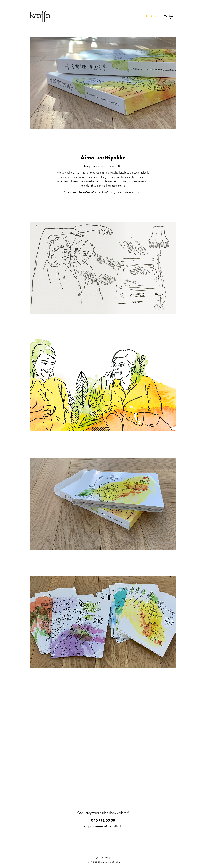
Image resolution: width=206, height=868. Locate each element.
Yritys (169, 16)
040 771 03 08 (103, 820)
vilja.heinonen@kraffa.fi (103, 826)
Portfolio (153, 16)
